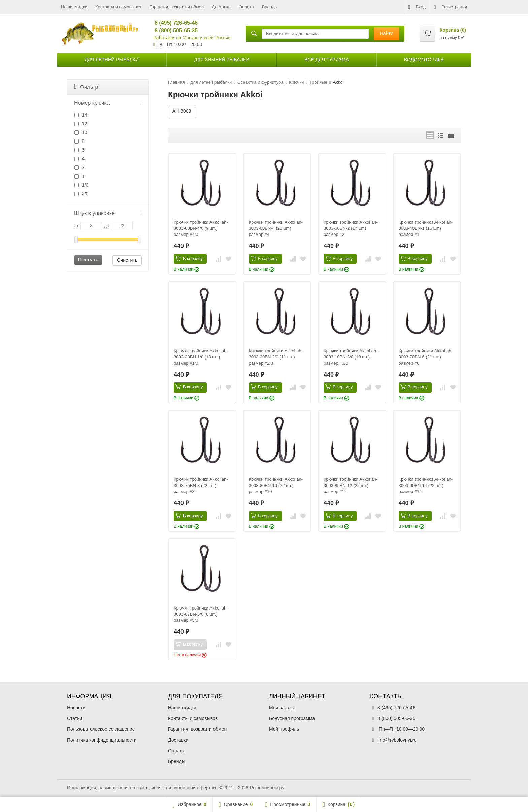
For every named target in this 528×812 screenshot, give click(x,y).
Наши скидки (74, 7)
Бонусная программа (292, 718)
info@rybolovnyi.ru (397, 740)
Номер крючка (108, 103)
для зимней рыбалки (222, 60)
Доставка (221, 7)
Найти (387, 33)
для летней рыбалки (112, 60)
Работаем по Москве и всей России (192, 38)
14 (81, 115)
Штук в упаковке (108, 213)
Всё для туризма (326, 60)
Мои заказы (282, 708)
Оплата (246, 7)
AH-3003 (182, 111)
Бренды (270, 7)
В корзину (189, 258)
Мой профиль (284, 729)
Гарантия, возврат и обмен (177, 7)
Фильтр (86, 86)
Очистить (127, 260)
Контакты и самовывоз (118, 7)
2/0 (81, 194)
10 (81, 132)
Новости (76, 708)
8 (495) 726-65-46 (173, 23)
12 (81, 124)
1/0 (81, 185)
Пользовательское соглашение (101, 729)
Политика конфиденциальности (102, 740)
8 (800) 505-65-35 (173, 30)
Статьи (75, 718)
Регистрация (451, 7)
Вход (417, 7)
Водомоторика (424, 60)
